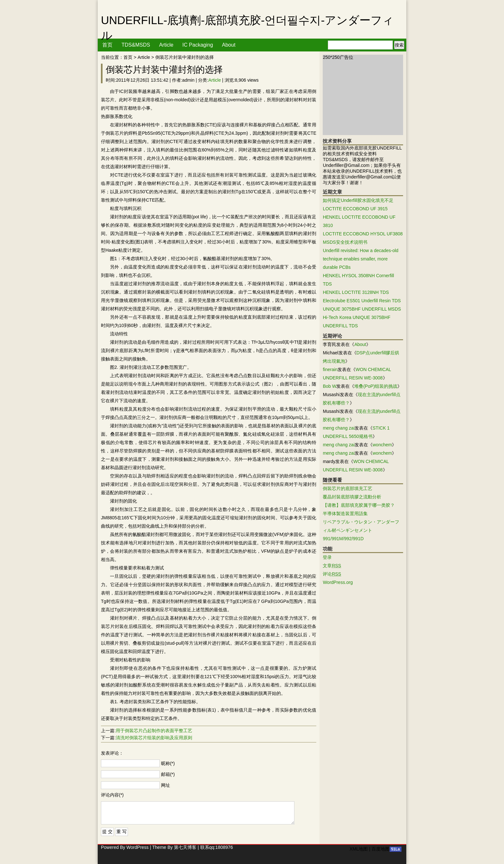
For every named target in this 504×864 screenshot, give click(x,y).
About (229, 45)
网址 (166, 785)
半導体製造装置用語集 (345, 514)
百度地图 (381, 849)
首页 (107, 45)
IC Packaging (198, 45)
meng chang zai (339, 428)
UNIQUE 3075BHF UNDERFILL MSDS (362, 309)
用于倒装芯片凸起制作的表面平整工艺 (154, 731)
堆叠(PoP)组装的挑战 (376, 386)
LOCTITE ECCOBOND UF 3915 (355, 209)
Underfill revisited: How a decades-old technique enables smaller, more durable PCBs (360, 259)
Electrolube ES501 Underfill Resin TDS (362, 301)
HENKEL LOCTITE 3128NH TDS (356, 292)
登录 (327, 557)
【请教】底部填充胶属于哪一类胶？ (359, 505)
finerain (330, 369)
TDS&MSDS (136, 45)
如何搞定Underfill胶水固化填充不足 (358, 200)
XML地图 (359, 849)
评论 (332, 574)
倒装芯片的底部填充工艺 (347, 488)
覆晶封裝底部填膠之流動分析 (352, 497)
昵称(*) (168, 763)
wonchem (382, 445)
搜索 (399, 45)
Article (166, 45)
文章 (332, 566)
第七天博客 (185, 847)
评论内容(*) (112, 795)
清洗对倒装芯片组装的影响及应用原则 (154, 738)
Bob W (329, 386)
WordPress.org (338, 582)
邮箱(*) (168, 774)
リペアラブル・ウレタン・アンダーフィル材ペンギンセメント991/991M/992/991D (361, 530)
